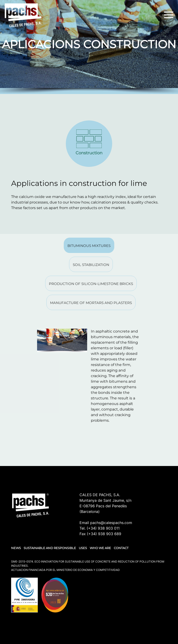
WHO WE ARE (100, 548)
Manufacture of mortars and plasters (91, 303)
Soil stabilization (91, 265)
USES (83, 548)
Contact (121, 548)
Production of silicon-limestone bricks (91, 284)
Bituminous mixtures (89, 246)
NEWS (16, 548)
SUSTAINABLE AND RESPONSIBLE (50, 548)
